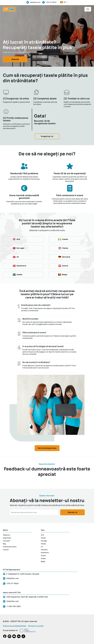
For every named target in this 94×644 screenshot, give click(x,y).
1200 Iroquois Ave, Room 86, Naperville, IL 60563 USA (27, 597)
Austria (43, 555)
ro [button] (64, 2)
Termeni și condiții (36, 626)
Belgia (43, 561)
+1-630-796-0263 (14, 606)
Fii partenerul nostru (10, 547)
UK (42, 547)
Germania (44, 550)
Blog (4, 544)
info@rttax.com (33, 2)
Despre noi (6, 535)
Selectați (15, 59)
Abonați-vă (72, 512)
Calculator (7, 541)
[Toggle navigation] (88, 9)
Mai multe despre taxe (47, 448)
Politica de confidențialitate (15, 626)
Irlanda (43, 538)
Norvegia (44, 541)
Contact (6, 550)
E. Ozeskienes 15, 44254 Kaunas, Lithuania (23, 574)
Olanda (43, 544)
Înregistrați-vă (47, 136)
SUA (42, 535)
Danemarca (45, 553)
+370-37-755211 (49, 2)
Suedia (43, 558)
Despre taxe (7, 538)
